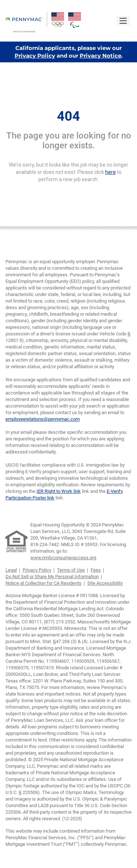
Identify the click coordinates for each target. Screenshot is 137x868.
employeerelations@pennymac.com (43, 419)
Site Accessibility (105, 583)
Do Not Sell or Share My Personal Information (52, 577)
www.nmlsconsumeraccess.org (63, 558)
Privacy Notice (100, 56)
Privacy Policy (35, 56)
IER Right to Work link (59, 491)
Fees (96, 570)
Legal (11, 570)
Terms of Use (71, 570)
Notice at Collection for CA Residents (43, 583)
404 (68, 116)
